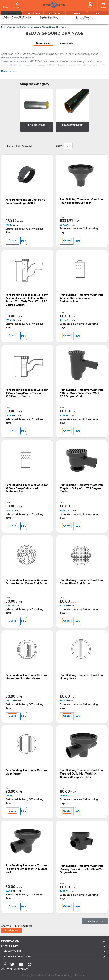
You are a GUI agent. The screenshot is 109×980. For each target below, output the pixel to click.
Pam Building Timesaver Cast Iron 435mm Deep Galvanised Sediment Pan (81, 298)
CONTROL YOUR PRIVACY (15, 969)
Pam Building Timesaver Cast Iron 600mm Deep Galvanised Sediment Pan (27, 488)
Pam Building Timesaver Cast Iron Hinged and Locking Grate (27, 677)
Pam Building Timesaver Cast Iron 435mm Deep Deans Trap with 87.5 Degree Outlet (27, 393)
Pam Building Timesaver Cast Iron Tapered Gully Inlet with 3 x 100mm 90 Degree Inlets (81, 773)
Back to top (95, 921)
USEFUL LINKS (10, 946)
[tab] (43, 43)
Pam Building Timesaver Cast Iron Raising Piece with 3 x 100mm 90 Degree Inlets (81, 869)
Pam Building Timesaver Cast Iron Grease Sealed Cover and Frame (27, 582)
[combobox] (68, 146)
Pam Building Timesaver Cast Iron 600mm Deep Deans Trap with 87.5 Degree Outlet (81, 393)
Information (10, 941)
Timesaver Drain (73, 125)
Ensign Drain (37, 125)
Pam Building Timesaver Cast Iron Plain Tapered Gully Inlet (81, 201)
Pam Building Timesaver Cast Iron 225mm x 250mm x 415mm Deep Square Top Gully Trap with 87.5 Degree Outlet (27, 300)
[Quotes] (91, 4)
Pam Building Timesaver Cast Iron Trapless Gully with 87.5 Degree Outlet (81, 488)
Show (59, 146)
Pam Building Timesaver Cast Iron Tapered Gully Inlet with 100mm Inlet (27, 869)
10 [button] (67, 146)
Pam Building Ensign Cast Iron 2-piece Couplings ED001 (26, 201)
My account (12, 951)
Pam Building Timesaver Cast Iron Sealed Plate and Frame (81, 582)
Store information (17, 956)
